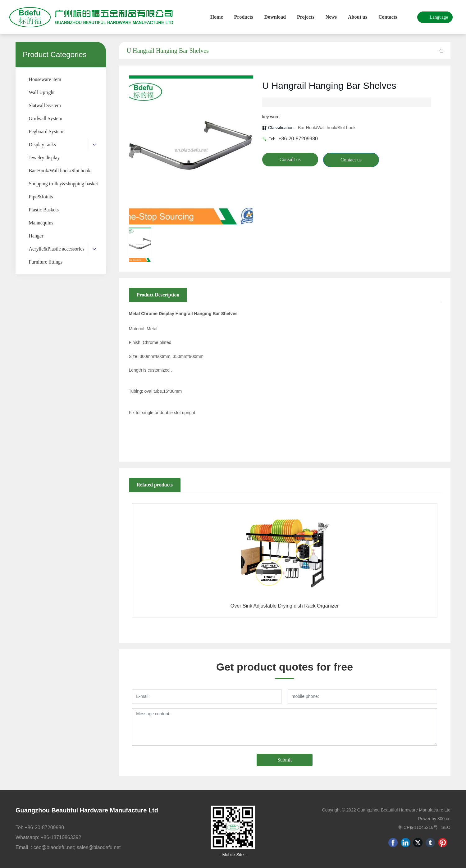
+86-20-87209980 (298, 139)
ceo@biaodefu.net (54, 847)
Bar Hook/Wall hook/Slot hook (327, 128)
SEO (446, 827)
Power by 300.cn (434, 819)
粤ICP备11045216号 (418, 827)
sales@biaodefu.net (99, 847)
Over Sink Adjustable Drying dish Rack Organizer (285, 606)
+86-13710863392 (61, 837)
